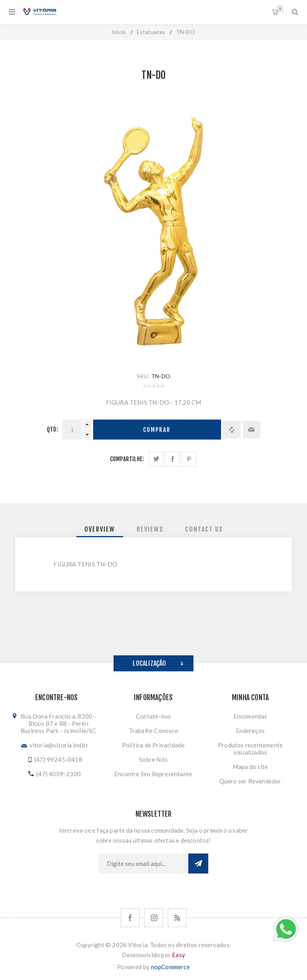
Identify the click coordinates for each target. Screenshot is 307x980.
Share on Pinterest (189, 459)
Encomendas (250, 716)
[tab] (100, 529)
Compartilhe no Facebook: (172, 459)
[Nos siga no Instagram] (154, 918)
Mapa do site (250, 767)
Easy (178, 955)
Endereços (250, 731)
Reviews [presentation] (150, 529)
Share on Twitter (156, 459)
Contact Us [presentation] (204, 529)
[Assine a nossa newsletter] (144, 864)
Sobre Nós (153, 759)
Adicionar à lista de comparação (232, 430)
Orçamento (280, 9)
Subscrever (198, 864)
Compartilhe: (127, 459)
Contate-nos (153, 716)
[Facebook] (130, 918)
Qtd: (53, 429)
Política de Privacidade (153, 745)
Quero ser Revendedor (250, 781)
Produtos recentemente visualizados (250, 749)
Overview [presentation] (100, 529)
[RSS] (177, 918)
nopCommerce (170, 967)
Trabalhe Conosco (153, 731)
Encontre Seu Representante (153, 774)
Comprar (157, 430)
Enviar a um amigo (251, 430)
